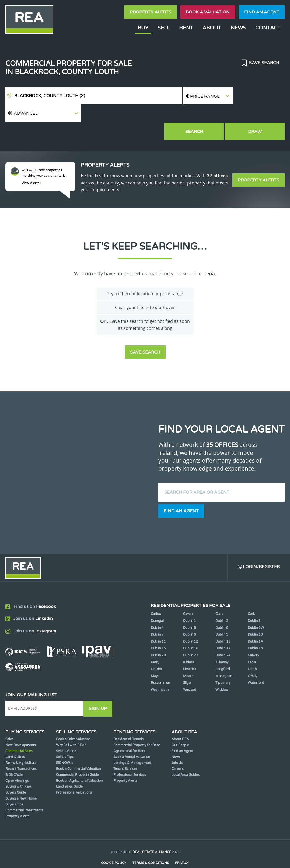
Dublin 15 (158, 631)
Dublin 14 (255, 625)
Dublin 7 (157, 617)
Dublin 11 (158, 625)
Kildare (189, 645)
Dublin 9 (222, 617)
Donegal (157, 604)
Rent (186, 28)
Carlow (156, 597)
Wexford (190, 673)
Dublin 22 (191, 638)
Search (209, 114)
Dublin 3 (254, 604)
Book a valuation (208, 12)
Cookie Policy (113, 845)
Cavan (188, 597)
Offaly (252, 659)
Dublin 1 (190, 604)
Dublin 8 (190, 617)
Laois (252, 645)
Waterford (256, 666)
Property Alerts (151, 12)
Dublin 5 (190, 610)
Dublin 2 (222, 604)
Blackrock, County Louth (50, 96)
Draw (260, 114)
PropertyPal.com (166, 856)
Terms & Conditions (151, 845)
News (238, 28)
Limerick (190, 652)
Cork (251, 597)
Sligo (187, 666)
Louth (252, 652)
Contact (268, 28)
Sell (164, 28)
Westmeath (160, 673)
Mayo (155, 659)
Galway (253, 638)
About (212, 28)
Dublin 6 (222, 610)
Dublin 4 (157, 610)
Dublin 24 (223, 638)
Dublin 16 (191, 631)
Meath (188, 659)
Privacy (182, 845)
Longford (223, 652)
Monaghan (224, 659)
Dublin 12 (191, 625)
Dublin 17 (223, 631)
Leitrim (156, 652)
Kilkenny (222, 645)
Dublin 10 (255, 617)
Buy (143, 28)
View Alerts (32, 166)
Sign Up (99, 691)
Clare (219, 597)
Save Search (264, 63)
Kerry (155, 645)
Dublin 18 (255, 631)
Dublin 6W (256, 610)
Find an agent (262, 12)
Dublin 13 (223, 625)
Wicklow (222, 673)
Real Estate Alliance (152, 835)
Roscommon (160, 666)
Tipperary (223, 666)
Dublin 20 (158, 638)
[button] (259, 96)
